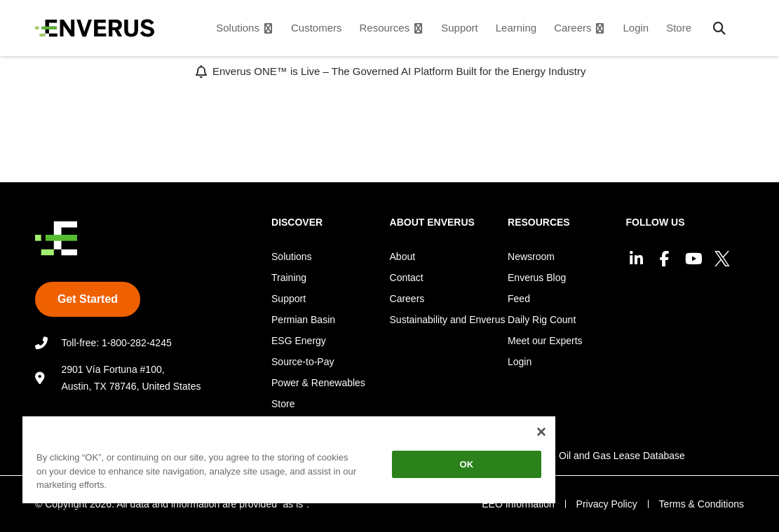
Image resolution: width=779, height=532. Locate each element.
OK (467, 464)
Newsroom (531, 257)
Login (520, 362)
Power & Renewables (318, 383)
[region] (289, 462)
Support (289, 299)
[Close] (541, 432)
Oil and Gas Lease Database (622, 456)
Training (289, 278)
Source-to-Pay (303, 362)
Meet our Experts (545, 341)
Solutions (292, 257)
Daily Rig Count (542, 320)
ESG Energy (299, 341)
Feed (519, 299)
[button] (719, 28)
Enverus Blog (537, 278)
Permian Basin (303, 320)
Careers (407, 299)
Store (283, 404)
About (403, 257)
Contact (407, 278)
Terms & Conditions (702, 504)
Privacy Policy (606, 504)
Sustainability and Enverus (448, 320)
